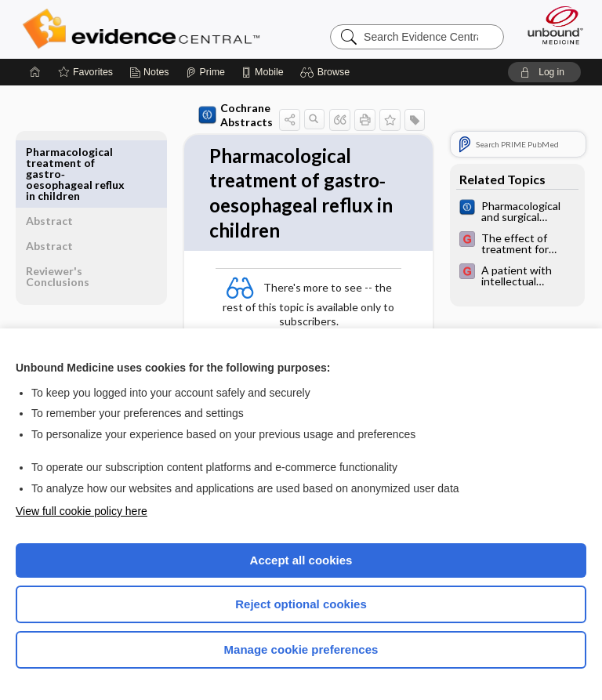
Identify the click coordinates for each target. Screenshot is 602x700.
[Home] (35, 72)
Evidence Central (145, 29)
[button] (327, 72)
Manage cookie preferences (301, 649)
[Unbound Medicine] (550, 25)
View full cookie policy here (82, 511)
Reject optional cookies (301, 604)
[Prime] (205, 72)
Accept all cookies (301, 560)
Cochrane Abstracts (202, 115)
